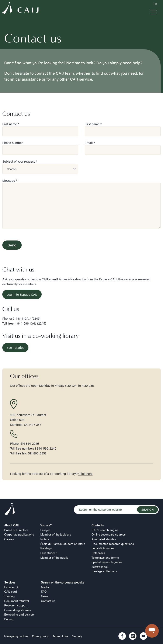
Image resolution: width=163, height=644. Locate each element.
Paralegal (46, 548)
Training (9, 596)
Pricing (9, 619)
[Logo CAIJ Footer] (10, 510)
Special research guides (107, 562)
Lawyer (45, 530)
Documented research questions (113, 544)
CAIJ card (11, 591)
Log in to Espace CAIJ (22, 294)
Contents (98, 525)
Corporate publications (19, 534)
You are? (46, 525)
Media (45, 587)
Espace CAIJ (12, 587)
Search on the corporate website (63, 582)
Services (10, 582)
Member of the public (54, 557)
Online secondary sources (109, 534)
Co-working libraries (18, 610)
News (45, 596)
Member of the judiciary (56, 534)
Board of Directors (16, 530)
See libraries (15, 347)
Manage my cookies (17, 636)
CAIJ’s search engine (105, 530)
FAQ (44, 591)
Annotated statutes (104, 539)
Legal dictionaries (103, 548)
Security (77, 636)
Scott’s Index (100, 567)
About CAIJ (12, 525)
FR (155, 4)
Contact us (48, 601)
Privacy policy (40, 636)
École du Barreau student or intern (63, 544)
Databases (98, 553)
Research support (16, 605)
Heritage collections (104, 571)
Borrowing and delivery (19, 614)
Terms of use (60, 636)
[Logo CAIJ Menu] (20, 9)
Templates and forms (105, 557)
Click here (85, 473)
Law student (48, 553)
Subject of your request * (20, 161)
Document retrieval (17, 601)
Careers (9, 539)
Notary (45, 539)
